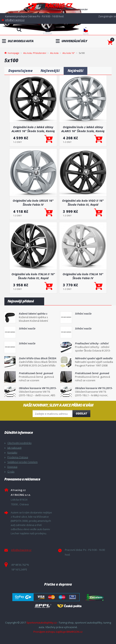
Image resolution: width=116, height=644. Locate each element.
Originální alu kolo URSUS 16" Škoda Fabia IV (33, 202)
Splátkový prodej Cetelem (22, 462)
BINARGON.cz (75, 632)
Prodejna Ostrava (18, 457)
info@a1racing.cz (15, 20)
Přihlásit (48, 33)
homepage (14, 53)
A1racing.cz (58, 7)
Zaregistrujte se (107, 16)
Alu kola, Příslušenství (35, 53)
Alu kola (54, 53)
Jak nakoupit (14, 448)
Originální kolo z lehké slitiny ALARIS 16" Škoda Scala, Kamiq (33, 129)
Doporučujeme (20, 71)
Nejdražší (76, 71)
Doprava (12, 467)
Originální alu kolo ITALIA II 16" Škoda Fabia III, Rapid (33, 276)
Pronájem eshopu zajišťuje (50, 632)
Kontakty (12, 452)
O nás (11, 472)
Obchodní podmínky (19, 443)
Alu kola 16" (69, 53)
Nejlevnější (50, 71)
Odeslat (81, 414)
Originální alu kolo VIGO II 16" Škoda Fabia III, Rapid (83, 202)
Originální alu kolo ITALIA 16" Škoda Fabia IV (83, 276)
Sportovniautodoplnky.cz (42, 623)
